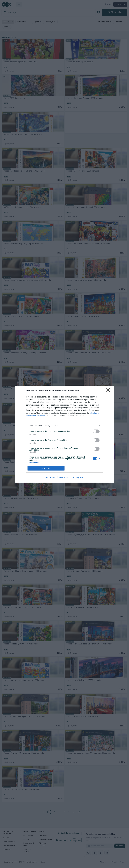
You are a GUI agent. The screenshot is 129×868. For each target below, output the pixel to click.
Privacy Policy (79, 477)
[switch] (96, 431)
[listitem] (64, 426)
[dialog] (64, 434)
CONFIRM (46, 468)
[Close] (109, 391)
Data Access (64, 477)
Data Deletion (50, 477)
